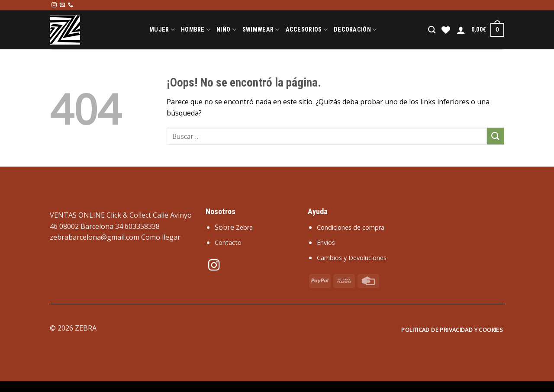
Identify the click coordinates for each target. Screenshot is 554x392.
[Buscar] (432, 30)
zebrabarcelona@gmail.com (95, 237)
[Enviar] (496, 136)
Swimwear (261, 30)
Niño (226, 30)
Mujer (162, 30)
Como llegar (161, 237)
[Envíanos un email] (62, 5)
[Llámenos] (71, 5)
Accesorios (307, 30)
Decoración (355, 30)
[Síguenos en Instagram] (54, 5)
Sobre (234, 227)
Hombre (196, 30)
